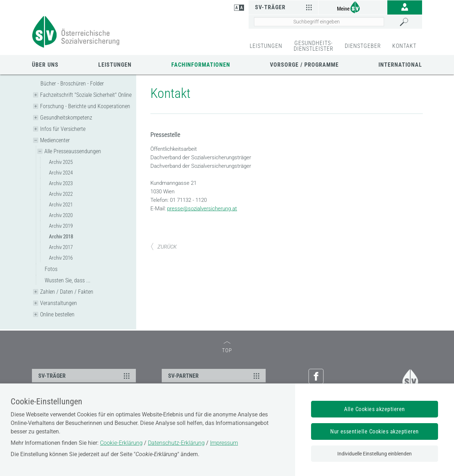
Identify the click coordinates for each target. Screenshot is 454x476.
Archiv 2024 (61, 173)
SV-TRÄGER (85, 376)
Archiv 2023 (61, 183)
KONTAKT (404, 46)
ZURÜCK (164, 247)
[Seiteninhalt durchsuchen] (319, 22)
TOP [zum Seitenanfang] (227, 347)
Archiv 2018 (61, 237)
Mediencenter (55, 140)
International (400, 65)
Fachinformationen (201, 65)
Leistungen (115, 65)
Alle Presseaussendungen (73, 151)
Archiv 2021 (61, 205)
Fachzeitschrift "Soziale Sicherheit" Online (86, 95)
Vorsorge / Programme (304, 65)
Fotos (51, 269)
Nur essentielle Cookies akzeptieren (375, 431)
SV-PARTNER (215, 376)
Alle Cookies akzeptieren (375, 409)
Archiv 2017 (61, 247)
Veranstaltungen (59, 303)
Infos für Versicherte (63, 129)
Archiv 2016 (61, 258)
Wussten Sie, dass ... (68, 280)
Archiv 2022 (61, 194)
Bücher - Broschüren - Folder (72, 84)
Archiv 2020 (61, 215)
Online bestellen (57, 314)
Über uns (45, 65)
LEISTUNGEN (266, 46)
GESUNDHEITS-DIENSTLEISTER (314, 46)
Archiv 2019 (61, 226)
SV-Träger (284, 7)
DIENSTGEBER (363, 46)
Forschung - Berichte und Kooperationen (85, 106)
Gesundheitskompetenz (66, 118)
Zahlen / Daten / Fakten (67, 292)
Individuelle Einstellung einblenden (375, 454)
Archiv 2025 (61, 162)
